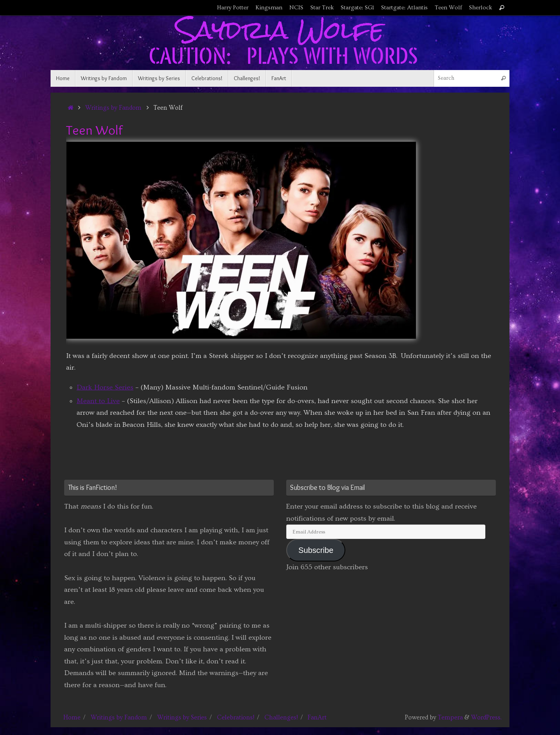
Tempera (450, 717)
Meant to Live (98, 401)
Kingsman (269, 8)
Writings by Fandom (113, 108)
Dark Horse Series (105, 387)
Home (72, 717)
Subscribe (316, 550)
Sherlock (480, 8)
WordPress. (486, 717)
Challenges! (281, 717)
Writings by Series (182, 717)
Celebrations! (236, 717)
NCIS (296, 8)
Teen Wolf (448, 8)
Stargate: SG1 (357, 8)
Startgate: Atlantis (404, 8)
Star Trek (322, 8)
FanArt (317, 717)
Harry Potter (233, 8)
